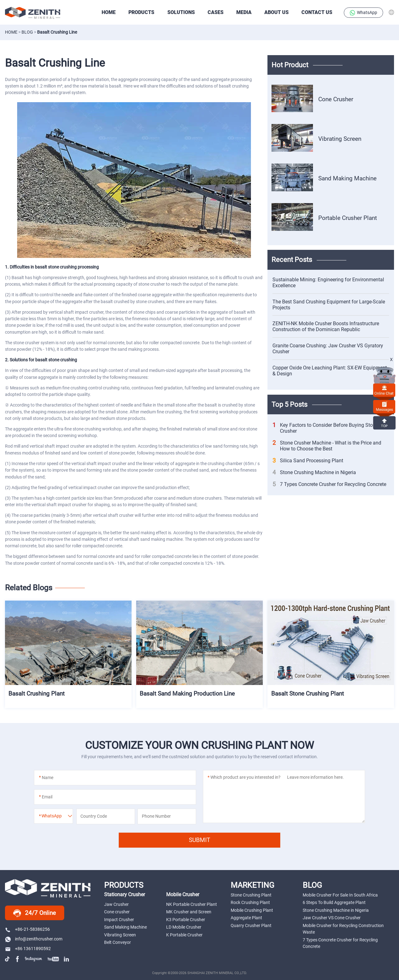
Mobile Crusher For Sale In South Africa (340, 895)
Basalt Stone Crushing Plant (308, 691)
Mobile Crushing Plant (252, 910)
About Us (276, 12)
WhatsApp (364, 13)
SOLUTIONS (181, 12)
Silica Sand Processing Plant (308, 461)
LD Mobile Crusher (184, 927)
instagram (34, 959)
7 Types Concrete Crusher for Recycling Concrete (329, 484)
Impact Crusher (119, 920)
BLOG (312, 885)
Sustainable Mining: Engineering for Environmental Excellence (328, 283)
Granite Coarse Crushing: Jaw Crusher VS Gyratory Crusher (328, 349)
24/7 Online (34, 913)
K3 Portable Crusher (186, 920)
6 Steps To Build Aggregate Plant (334, 902)
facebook (18, 959)
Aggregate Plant (246, 918)
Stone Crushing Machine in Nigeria (314, 472)
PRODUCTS (141, 12)
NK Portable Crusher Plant (192, 904)
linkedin (67, 959)
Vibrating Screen (340, 139)
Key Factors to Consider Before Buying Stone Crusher (325, 428)
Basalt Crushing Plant (37, 691)
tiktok (8, 959)
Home (11, 32)
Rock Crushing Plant (250, 902)
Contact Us (317, 12)
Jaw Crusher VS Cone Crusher (332, 918)
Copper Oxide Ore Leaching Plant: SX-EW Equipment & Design (330, 371)
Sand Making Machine (347, 178)
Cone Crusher (336, 99)
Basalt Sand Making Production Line (188, 691)
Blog (27, 32)
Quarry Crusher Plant (251, 925)
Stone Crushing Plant (251, 895)
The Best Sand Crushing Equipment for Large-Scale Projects (329, 305)
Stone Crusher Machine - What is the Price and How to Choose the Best (327, 446)
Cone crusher (117, 912)
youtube (53, 959)
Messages (384, 406)
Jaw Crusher (116, 904)
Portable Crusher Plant (348, 218)
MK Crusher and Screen (189, 912)
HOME (109, 12)
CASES (216, 12)
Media (244, 12)
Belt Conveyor (118, 942)
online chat (384, 390)
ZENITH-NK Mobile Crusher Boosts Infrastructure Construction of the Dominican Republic (326, 326)
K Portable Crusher (184, 935)
